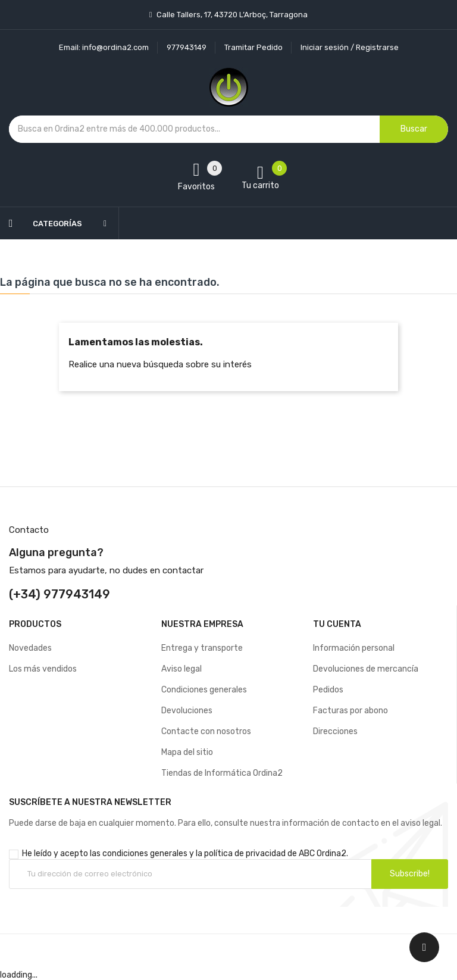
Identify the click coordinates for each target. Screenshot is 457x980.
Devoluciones (187, 711)
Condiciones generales (204, 690)
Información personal (354, 648)
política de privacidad (245, 853)
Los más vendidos (43, 669)
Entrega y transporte (202, 648)
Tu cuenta (337, 624)
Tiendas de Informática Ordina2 (222, 773)
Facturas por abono (350, 711)
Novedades (30, 648)
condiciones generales (145, 853)
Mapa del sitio (187, 752)
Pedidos (328, 690)
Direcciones (335, 731)
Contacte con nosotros (206, 731)
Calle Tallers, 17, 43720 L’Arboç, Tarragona (231, 15)
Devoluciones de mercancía (366, 669)
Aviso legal (181, 669)
